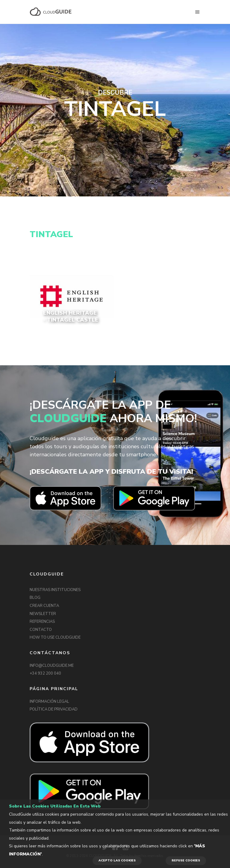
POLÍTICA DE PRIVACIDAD (54, 709)
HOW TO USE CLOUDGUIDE (55, 637)
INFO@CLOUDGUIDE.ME (52, 666)
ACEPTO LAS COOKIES (117, 861)
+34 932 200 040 (45, 673)
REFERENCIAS (42, 622)
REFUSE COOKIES (186, 861)
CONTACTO (41, 630)
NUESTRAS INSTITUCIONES (55, 590)
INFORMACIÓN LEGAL (49, 702)
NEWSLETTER (43, 614)
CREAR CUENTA (44, 606)
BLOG (35, 598)
